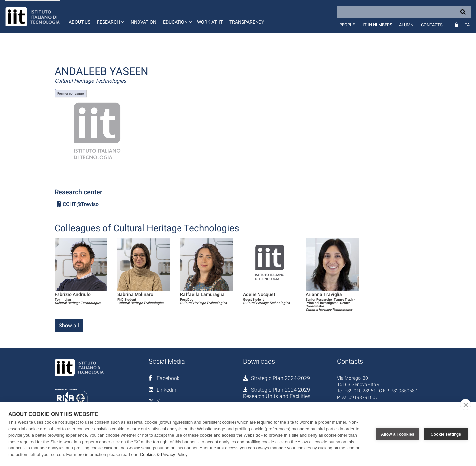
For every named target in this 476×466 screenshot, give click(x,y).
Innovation (143, 22)
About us (79, 22)
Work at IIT (210, 22)
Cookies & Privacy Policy (164, 455)
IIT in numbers (377, 25)
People (347, 25)
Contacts (432, 25)
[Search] (404, 12)
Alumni (407, 25)
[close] (466, 405)
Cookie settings (446, 434)
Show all (69, 325)
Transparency (247, 22)
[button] (110, 17)
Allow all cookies (398, 434)
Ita (467, 25)
